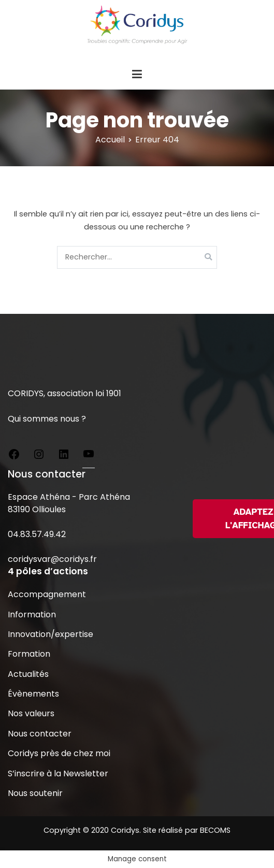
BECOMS (215, 830)
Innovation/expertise (51, 634)
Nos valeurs (31, 713)
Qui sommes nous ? (47, 419)
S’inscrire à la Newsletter (58, 773)
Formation (29, 654)
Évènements (33, 694)
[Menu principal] (137, 75)
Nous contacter (40, 734)
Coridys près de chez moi (59, 753)
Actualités (28, 674)
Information (32, 614)
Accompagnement (47, 594)
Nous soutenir (35, 793)
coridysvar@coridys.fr (52, 559)
